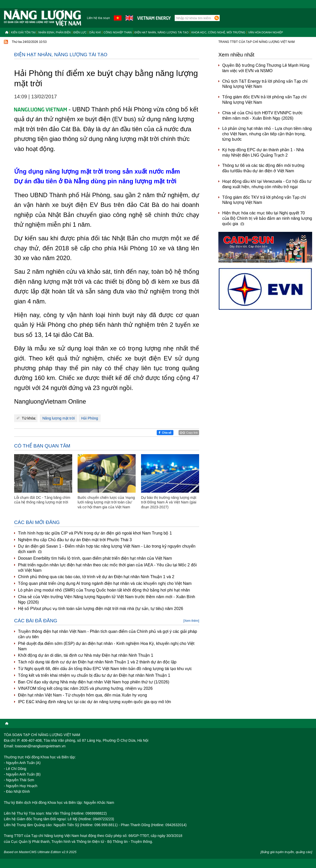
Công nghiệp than (118, 32)
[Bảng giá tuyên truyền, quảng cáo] (286, 852)
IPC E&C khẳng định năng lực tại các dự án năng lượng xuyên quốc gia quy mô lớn (95, 702)
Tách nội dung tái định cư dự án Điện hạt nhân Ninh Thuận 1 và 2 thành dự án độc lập (97, 662)
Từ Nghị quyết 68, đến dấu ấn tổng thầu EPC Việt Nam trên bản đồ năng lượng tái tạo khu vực (105, 669)
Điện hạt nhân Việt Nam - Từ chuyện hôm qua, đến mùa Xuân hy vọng (82, 695)
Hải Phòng (90, 418)
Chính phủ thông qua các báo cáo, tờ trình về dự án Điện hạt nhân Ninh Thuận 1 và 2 (96, 577)
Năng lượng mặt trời (59, 418)
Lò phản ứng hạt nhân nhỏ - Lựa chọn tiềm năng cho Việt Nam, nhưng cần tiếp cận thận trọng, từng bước (267, 134)
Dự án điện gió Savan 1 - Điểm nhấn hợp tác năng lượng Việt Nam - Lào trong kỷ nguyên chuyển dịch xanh (107, 549)
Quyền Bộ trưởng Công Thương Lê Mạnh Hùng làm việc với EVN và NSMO (266, 68)
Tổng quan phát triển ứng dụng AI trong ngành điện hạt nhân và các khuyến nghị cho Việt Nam (105, 583)
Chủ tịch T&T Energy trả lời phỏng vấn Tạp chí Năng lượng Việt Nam (265, 84)
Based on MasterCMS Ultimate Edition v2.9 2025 (40, 852)
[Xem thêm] (191, 621)
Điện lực (80, 32)
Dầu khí (95, 32)
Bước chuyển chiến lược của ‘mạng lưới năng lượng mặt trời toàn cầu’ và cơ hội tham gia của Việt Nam (106, 502)
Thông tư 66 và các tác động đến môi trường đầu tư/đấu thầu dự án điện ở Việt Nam (263, 168)
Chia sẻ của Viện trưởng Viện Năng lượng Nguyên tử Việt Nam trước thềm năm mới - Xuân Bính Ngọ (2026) (106, 599)
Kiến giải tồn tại (23, 32)
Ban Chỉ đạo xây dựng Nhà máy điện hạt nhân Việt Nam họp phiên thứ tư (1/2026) (94, 682)
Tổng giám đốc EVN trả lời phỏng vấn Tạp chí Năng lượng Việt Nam (264, 100)
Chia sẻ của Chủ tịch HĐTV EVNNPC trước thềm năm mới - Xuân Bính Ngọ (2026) (262, 116)
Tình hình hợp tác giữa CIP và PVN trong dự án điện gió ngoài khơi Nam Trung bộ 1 (95, 533)
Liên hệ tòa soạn (98, 18)
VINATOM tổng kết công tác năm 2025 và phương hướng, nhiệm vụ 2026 (85, 688)
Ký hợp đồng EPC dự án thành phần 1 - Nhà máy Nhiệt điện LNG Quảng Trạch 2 (263, 152)
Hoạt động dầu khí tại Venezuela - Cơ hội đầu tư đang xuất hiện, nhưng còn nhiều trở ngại (267, 184)
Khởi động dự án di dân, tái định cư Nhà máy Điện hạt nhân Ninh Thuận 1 (86, 655)
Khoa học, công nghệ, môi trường (218, 32)
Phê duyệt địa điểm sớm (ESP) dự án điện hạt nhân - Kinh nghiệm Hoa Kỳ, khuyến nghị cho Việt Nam (106, 646)
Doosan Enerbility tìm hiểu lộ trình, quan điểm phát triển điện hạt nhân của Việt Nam (95, 558)
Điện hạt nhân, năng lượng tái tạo (162, 32)
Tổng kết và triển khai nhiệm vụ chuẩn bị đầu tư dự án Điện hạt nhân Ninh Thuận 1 (94, 675)
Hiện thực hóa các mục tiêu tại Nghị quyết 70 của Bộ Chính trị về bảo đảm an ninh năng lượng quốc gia (267, 218)
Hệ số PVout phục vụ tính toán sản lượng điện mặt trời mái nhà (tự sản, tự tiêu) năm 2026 (101, 609)
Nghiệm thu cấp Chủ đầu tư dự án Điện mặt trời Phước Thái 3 (75, 540)
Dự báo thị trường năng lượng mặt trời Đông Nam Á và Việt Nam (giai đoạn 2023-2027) (169, 502)
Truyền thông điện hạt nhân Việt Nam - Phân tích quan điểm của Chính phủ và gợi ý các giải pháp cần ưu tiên (108, 634)
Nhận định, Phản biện (54, 32)
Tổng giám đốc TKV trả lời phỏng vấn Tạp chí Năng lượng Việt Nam (264, 200)
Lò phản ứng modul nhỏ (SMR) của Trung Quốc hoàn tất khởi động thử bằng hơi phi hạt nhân (104, 590)
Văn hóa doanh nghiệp (266, 32)
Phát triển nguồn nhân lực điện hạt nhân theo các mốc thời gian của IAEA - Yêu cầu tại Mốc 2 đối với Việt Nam (107, 568)
